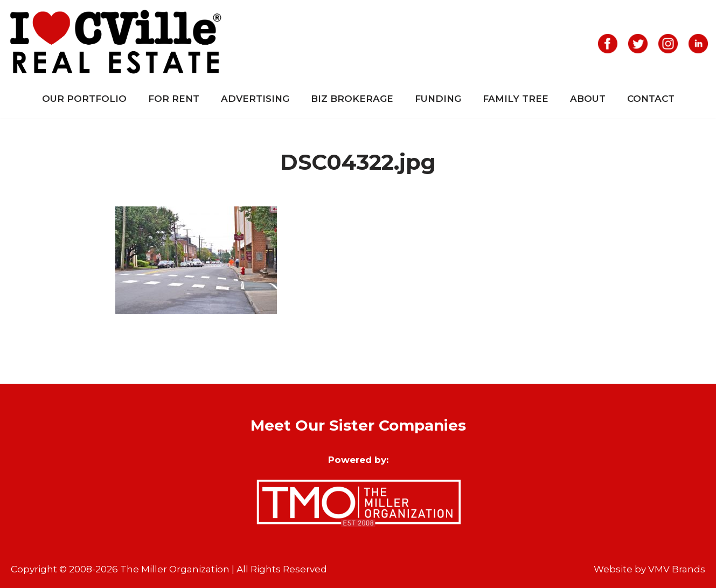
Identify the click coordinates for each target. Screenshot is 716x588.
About (588, 99)
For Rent (174, 99)
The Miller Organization (175, 569)
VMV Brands (677, 569)
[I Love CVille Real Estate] (116, 44)
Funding (438, 99)
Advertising (255, 99)
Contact (651, 99)
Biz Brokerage (352, 99)
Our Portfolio (84, 99)
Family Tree (516, 99)
